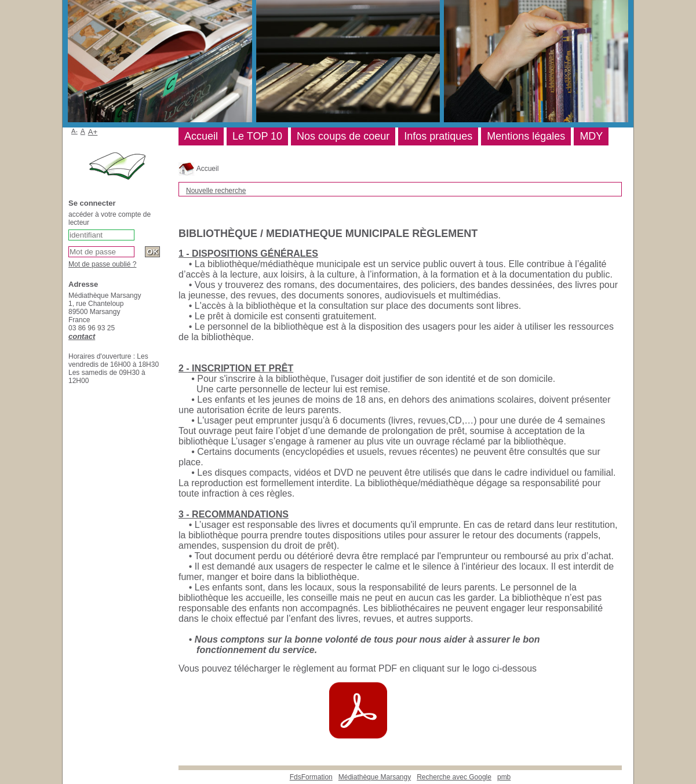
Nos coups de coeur (343, 136)
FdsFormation (311, 777)
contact (82, 336)
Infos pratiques (438, 136)
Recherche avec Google (454, 777)
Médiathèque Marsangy (375, 777)
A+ (93, 132)
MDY (591, 136)
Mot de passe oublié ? (102, 264)
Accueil (198, 169)
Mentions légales (526, 136)
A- (74, 131)
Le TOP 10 (257, 136)
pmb (504, 777)
